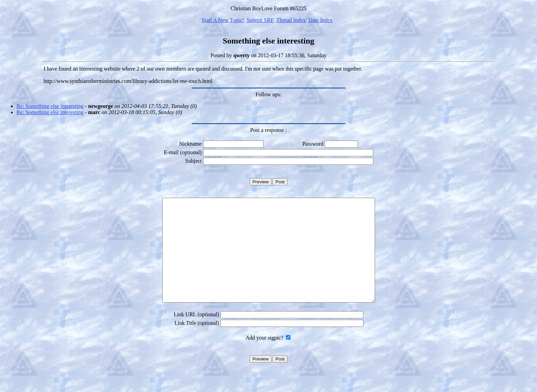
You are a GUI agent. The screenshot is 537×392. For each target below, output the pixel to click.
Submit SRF (260, 20)
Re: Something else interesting (50, 106)
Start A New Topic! (223, 20)
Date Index (320, 20)
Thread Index (291, 20)
